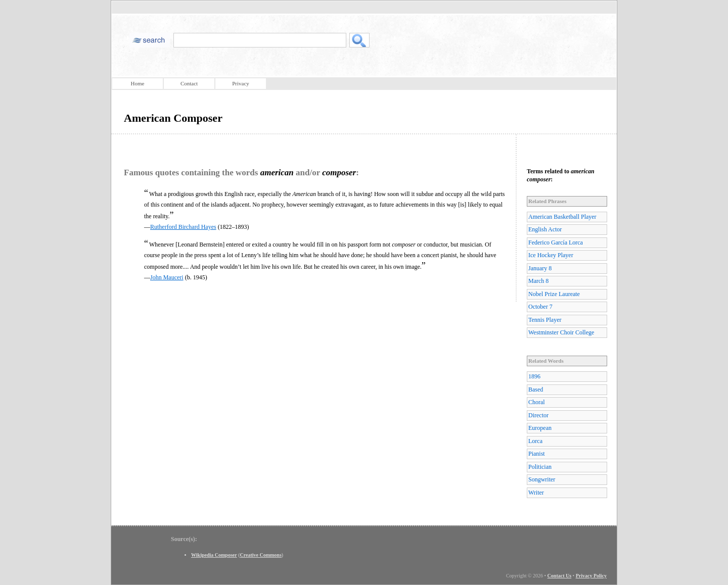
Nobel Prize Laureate (554, 294)
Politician (540, 467)
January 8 (540, 268)
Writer (536, 493)
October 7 (540, 307)
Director (538, 415)
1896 (534, 376)
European (540, 428)
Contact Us (560, 576)
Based (536, 389)
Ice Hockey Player (551, 255)
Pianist (537, 454)
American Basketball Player (562, 217)
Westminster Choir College (561, 332)
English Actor (545, 229)
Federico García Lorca (556, 242)
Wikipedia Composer (214, 555)
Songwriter (542, 479)
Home (138, 83)
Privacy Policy (591, 576)
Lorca (535, 441)
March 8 (538, 281)
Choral (537, 402)
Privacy (241, 83)
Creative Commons (261, 555)
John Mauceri (167, 277)
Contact (189, 83)
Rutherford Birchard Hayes (183, 227)
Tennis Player (545, 320)
